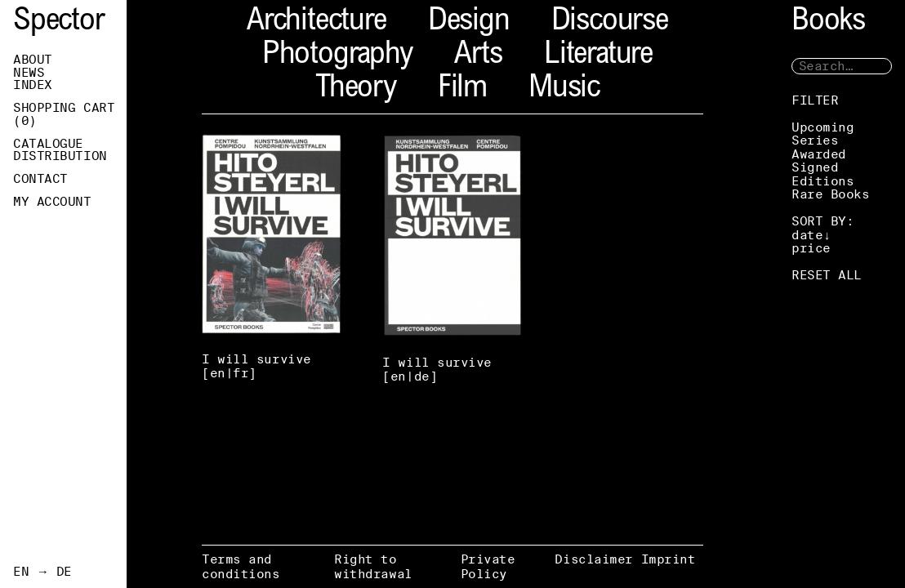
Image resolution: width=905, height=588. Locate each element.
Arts (478, 56)
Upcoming (823, 127)
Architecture (317, 22)
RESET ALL (827, 275)
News (29, 73)
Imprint (669, 559)
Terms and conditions (241, 566)
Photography (337, 56)
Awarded (819, 154)
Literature (598, 56)
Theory (356, 89)
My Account (52, 202)
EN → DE (42, 572)
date (807, 235)
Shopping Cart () (64, 114)
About (33, 60)
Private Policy (488, 566)
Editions (823, 181)
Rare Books (831, 194)
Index (33, 85)
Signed (815, 167)
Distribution (60, 156)
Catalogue (48, 144)
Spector (59, 22)
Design (469, 22)
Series (815, 140)
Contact (40, 179)
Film (462, 89)
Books (828, 22)
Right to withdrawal (373, 566)
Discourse (610, 22)
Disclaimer (594, 559)
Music (564, 89)
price (811, 248)
